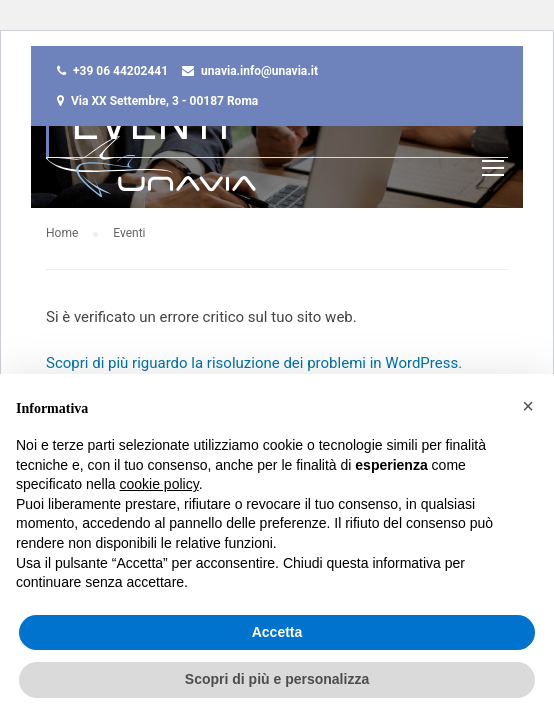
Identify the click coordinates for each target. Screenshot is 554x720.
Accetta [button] (277, 632)
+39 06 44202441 (120, 71)
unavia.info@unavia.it (259, 71)
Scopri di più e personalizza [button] (277, 679)
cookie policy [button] (159, 484)
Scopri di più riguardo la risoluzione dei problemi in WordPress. (254, 363)
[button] (528, 406)
